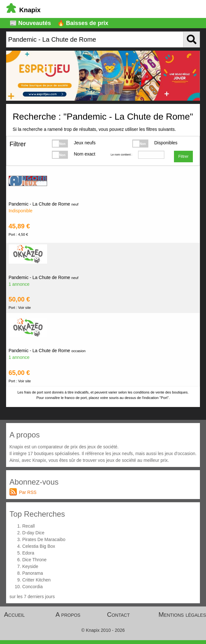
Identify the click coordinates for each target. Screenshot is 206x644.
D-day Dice (33, 533)
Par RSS (28, 492)
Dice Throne (34, 560)
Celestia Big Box (39, 546)
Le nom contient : (121, 155)
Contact (118, 614)
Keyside (30, 566)
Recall (28, 526)
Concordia (32, 587)
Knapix (24, 10)
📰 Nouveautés (30, 23)
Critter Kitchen (36, 580)
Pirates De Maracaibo (44, 539)
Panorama (33, 573)
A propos (68, 614)
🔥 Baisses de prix (83, 23)
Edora (28, 553)
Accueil (15, 614)
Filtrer (183, 157)
